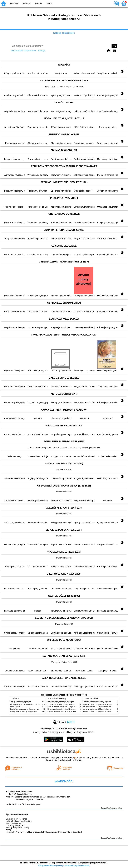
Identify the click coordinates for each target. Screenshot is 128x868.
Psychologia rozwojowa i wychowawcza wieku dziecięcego (30, 709)
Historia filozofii (15, 707)
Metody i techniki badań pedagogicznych (24, 712)
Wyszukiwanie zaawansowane (24, 50)
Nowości (14, 4)
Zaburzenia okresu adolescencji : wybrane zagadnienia (101, 702)
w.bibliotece (69, 758)
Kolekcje (41, 50)
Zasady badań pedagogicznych (21, 702)
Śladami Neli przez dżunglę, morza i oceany (98, 704)
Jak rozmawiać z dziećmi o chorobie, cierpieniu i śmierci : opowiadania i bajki (72, 709)
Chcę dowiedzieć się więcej (51, 865)
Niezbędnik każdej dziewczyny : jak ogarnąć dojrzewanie (65, 702)
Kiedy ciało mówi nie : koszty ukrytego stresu (61, 712)
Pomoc (38, 4)
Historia (27, 4)
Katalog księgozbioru (64, 33)
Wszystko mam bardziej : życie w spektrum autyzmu (64, 704)
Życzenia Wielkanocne (17, 815)
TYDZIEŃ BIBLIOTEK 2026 (19, 791)
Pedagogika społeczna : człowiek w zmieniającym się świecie (30, 704)
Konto (49, 4)
